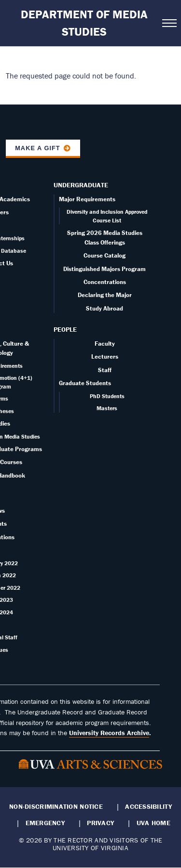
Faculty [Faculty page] (105, 343)
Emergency (45, 823)
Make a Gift (38, 148)
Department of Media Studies (84, 23)
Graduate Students (85, 383)
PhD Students (107, 396)
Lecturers (105, 356)
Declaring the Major (105, 295)
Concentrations (105, 282)
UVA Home (153, 823)
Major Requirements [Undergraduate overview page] (87, 199)
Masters (107, 408)
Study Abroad (104, 308)
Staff (105, 370)
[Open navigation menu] (169, 23)
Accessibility (148, 806)
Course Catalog (104, 255)
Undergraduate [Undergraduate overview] (81, 185)
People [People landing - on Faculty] (65, 329)
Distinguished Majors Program (104, 269)
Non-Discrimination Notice (56, 806)
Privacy (100, 823)
